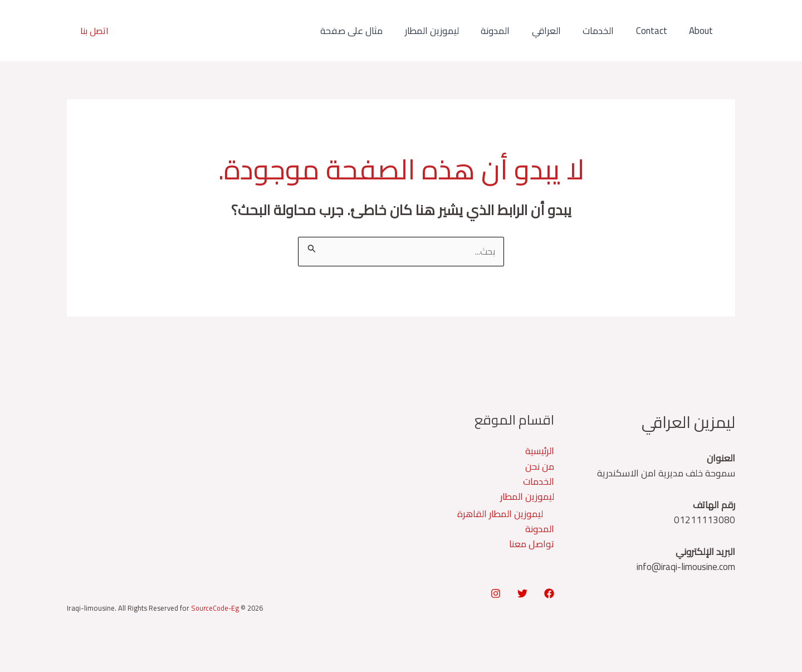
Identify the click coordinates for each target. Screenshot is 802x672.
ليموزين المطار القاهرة (500, 514)
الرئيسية (540, 451)
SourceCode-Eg (216, 608)
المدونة (509, 31)
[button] (94, 31)
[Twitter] (522, 595)
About (703, 31)
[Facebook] (549, 595)
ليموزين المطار (449, 31)
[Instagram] (496, 595)
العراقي (557, 31)
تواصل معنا (532, 545)
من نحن (540, 467)
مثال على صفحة (371, 31)
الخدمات (606, 31)
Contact (656, 31)
